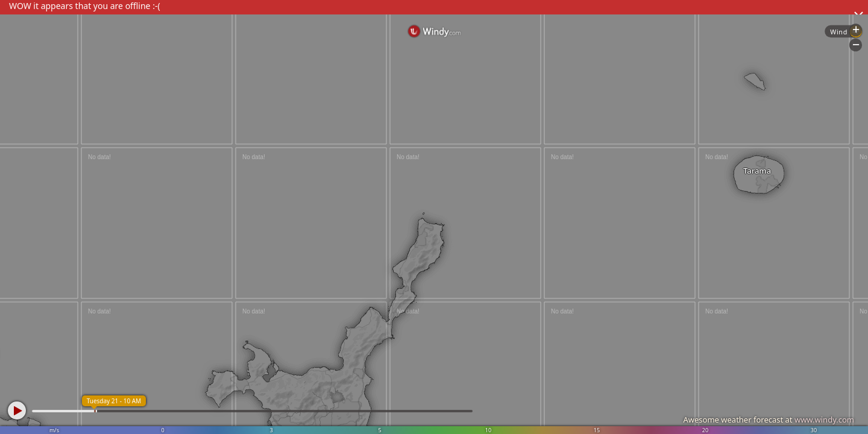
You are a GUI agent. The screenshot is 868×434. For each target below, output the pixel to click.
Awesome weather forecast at (769, 420)
